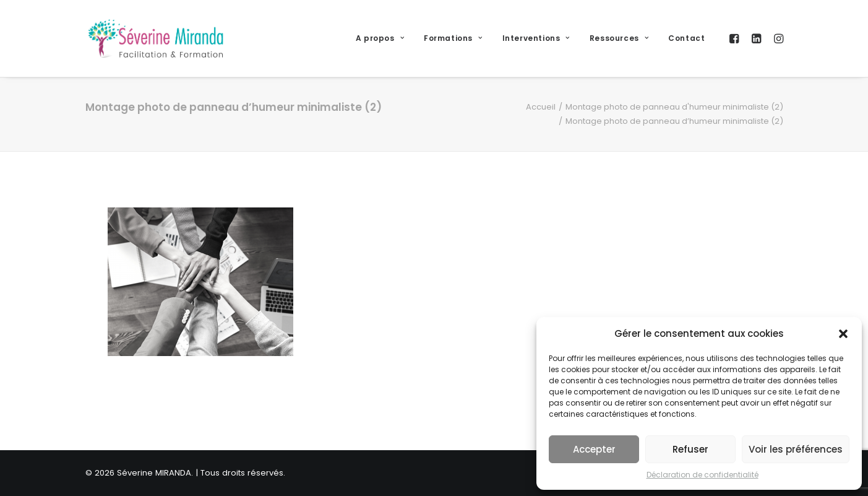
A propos (380, 38)
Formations (453, 38)
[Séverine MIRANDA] (156, 38)
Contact (686, 38)
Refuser (690, 449)
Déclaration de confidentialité (703, 475)
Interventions (536, 38)
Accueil (541, 107)
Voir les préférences (796, 449)
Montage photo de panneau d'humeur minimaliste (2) (674, 107)
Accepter (594, 449)
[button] (843, 334)
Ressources (619, 38)
